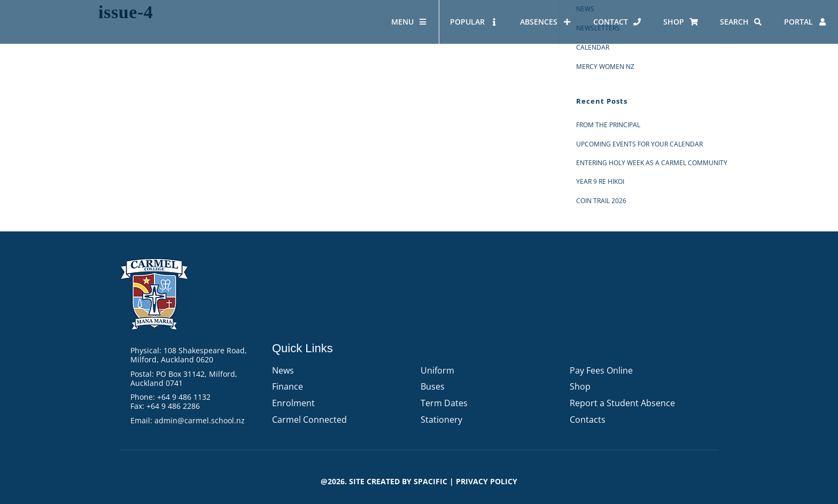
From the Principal (608, 125)
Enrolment (293, 403)
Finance (288, 386)
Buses (433, 386)
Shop (580, 386)
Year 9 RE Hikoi (600, 181)
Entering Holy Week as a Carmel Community (652, 163)
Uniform (437, 370)
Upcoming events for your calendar (639, 144)
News (283, 370)
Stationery (441, 420)
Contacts (588, 420)
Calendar (593, 47)
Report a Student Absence (622, 403)
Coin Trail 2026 (601, 201)
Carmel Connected (309, 420)
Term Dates (444, 403)
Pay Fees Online (601, 370)
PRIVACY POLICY (487, 481)
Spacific (430, 481)
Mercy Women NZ (605, 67)
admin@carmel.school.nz (200, 420)
